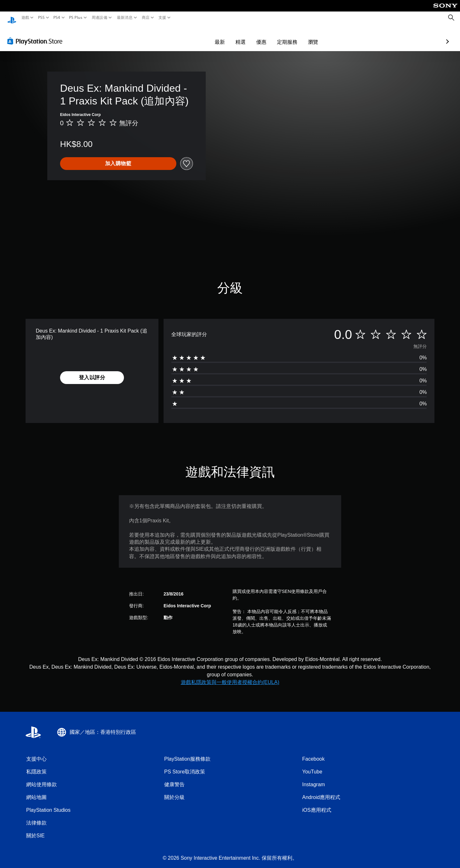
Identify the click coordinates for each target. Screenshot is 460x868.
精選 (203, 36)
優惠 (224, 36)
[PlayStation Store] (37, 35)
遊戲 (25, 18)
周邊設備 (100, 18)
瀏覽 (276, 36)
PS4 (57, 18)
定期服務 (250, 36)
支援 (162, 18)
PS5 (41, 18)
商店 (146, 18)
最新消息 (124, 18)
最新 (183, 36)
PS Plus (76, 18)
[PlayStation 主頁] (12, 18)
